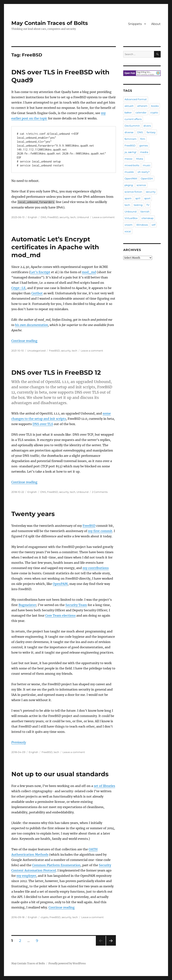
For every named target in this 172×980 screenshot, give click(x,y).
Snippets (135, 24)
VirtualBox (131, 218)
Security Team (76, 605)
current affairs (133, 119)
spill (138, 198)
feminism (131, 139)
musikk (129, 172)
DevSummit (132, 126)
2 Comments (100, 492)
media (144, 152)
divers (147, 126)
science (141, 185)
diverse (129, 132)
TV (148, 205)
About (156, 24)
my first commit (100, 531)
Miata (140, 159)
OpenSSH (147, 178)
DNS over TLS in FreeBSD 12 (56, 372)
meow (128, 159)
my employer (26, 876)
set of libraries (104, 786)
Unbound (83, 217)
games (144, 145)
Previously (19, 742)
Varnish (145, 212)
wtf (153, 225)
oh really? (144, 172)
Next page (111, 946)
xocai (128, 231)
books (155, 106)
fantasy (151, 132)
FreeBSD (53, 217)
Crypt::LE (18, 288)
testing (138, 205)
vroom (129, 225)
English (33, 217)
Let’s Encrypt (40, 272)
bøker (128, 112)
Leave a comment (103, 217)
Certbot (37, 293)
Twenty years (33, 514)
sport (147, 198)
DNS (43, 217)
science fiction (133, 192)
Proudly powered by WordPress (67, 963)
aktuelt (129, 106)
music (147, 165)
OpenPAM (60, 584)
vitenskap (147, 218)
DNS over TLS (43, 424)
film (143, 139)
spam (128, 198)
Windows (142, 225)
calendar (141, 112)
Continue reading (24, 341)
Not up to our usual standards (60, 774)
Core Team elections (60, 615)
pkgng (129, 185)
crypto (45, 917)
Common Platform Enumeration (56, 865)
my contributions (96, 568)
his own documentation (31, 325)
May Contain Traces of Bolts (50, 23)
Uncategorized (36, 351)
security (64, 217)
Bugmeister (27, 605)
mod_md (89, 272)
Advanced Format (136, 99)
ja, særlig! (130, 152)
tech (73, 217)
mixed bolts (132, 165)
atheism (142, 106)
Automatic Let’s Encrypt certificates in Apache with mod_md (55, 247)
